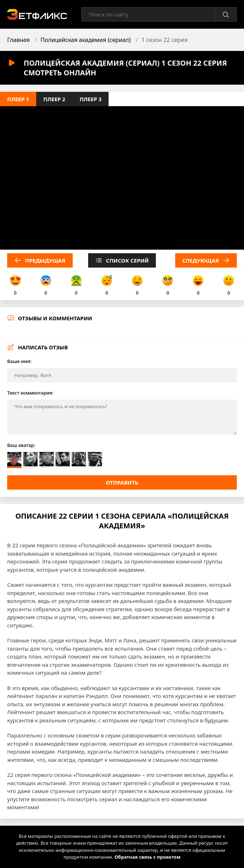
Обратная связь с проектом (147, 857)
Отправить (122, 482)
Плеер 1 (18, 99)
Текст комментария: (30, 393)
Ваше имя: (19, 361)
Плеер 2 (54, 99)
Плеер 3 (90, 99)
